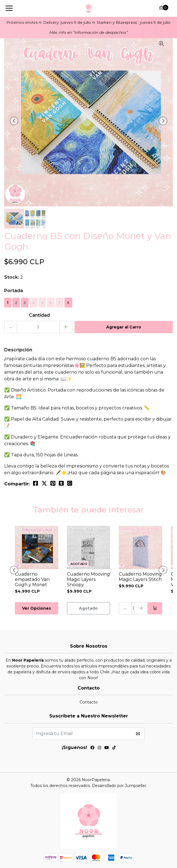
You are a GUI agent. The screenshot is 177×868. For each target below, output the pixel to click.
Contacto (89, 702)
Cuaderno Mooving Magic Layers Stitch (140, 577)
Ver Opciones (37, 608)
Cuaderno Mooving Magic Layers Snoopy (88, 579)
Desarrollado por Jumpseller (119, 786)
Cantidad (39, 315)
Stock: (12, 277)
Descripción (18, 350)
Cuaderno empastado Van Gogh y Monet (32, 579)
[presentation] (14, 121)
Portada (14, 291)
